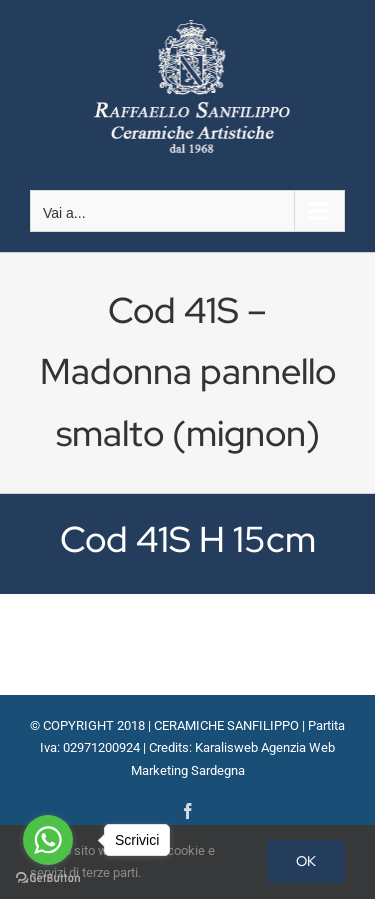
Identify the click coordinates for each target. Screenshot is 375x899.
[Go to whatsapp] (48, 840)
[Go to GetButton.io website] (48, 878)
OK (306, 861)
